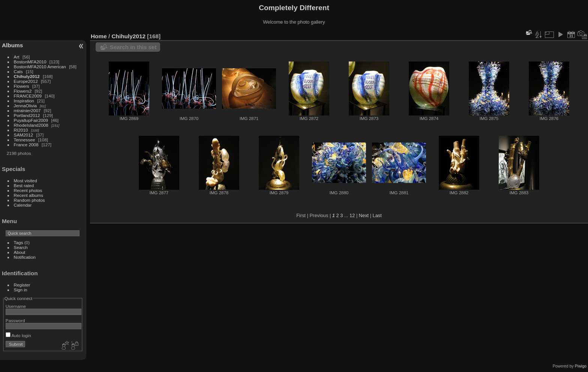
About (20, 252)
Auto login (18, 335)
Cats (18, 71)
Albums (12, 45)
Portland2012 (27, 115)
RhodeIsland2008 (31, 125)
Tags (19, 242)
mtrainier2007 (27, 110)
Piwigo (581, 366)
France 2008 (26, 145)
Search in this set (133, 47)
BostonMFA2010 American (40, 67)
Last (377, 215)
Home (99, 36)
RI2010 (21, 130)
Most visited (25, 181)
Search (21, 247)
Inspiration (24, 101)
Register (22, 285)
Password (15, 320)
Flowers (22, 86)
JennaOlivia (25, 106)
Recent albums (28, 195)
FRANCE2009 (28, 96)
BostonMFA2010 (30, 62)
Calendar (23, 205)
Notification (25, 257)
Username (16, 306)
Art (17, 57)
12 (352, 215)
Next (364, 215)
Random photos (29, 200)
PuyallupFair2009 (31, 120)
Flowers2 (23, 91)
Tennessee (25, 140)
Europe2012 (26, 81)
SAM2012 (24, 135)
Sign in (21, 290)
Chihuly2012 (27, 76)
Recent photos (28, 190)
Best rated (24, 185)
